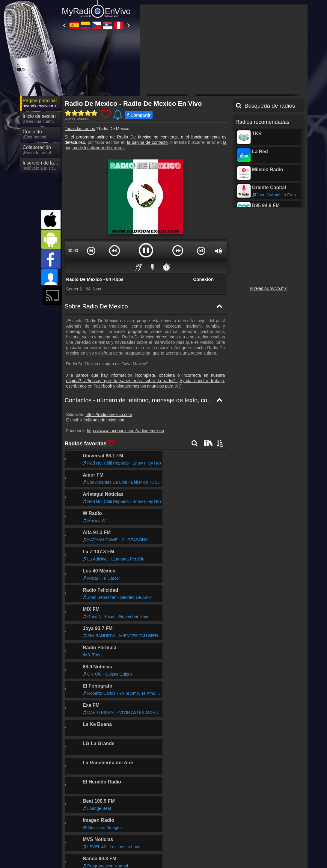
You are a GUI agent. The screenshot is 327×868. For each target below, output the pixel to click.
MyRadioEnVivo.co (146, 820)
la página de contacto (147, 88)
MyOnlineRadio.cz (198, 820)
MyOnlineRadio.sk (198, 855)
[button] (91, 197)
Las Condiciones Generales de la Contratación (247, 808)
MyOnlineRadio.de (145, 837)
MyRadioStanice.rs (253, 820)
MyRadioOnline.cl (251, 837)
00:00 (73, 197)
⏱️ (166, 213)
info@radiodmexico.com (103, 366)
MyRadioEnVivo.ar (252, 828)
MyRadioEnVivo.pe (92, 828)
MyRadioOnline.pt (91, 837)
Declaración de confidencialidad (172, 808)
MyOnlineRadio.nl (144, 855)
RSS (297, 808)
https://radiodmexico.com (109, 361)
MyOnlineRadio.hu (145, 846)
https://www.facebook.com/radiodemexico (126, 377)
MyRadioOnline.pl (91, 846)
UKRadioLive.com (198, 828)
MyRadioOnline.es (92, 820)
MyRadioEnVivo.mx (269, 234)
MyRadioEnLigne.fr (199, 837)
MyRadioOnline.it (144, 828)
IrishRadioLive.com (199, 846)
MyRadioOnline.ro (252, 846)
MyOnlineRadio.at (91, 855)
